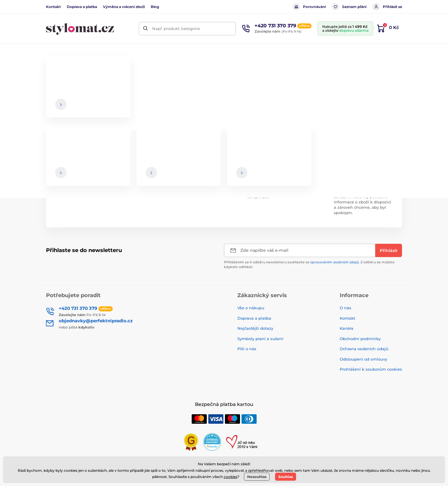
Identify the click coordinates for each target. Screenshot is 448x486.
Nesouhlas (257, 477)
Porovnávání (309, 7)
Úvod (51, 70)
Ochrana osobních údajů (364, 349)
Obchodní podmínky (360, 339)
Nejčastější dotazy (255, 328)
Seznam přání (349, 7)
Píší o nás (247, 349)
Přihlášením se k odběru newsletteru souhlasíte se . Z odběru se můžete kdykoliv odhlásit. (309, 264)
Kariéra (347, 328)
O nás (345, 308)
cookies (231, 477)
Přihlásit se (387, 7)
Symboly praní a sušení (260, 339)
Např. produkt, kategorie (176, 28)
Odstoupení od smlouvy (363, 359)
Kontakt (53, 7)
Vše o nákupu (251, 308)
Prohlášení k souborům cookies (371, 369)
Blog (155, 7)
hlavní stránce (237, 118)
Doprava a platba (82, 7)
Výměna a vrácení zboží (124, 7)
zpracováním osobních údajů (335, 262)
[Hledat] (146, 29)
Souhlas (286, 477)
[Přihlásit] (389, 250)
